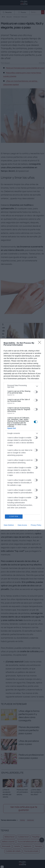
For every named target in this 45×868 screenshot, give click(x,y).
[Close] (40, 343)
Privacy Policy (36, 525)
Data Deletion (9, 525)
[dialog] (22, 434)
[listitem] (22, 386)
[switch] (36, 392)
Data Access (22, 525)
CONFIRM (14, 516)
